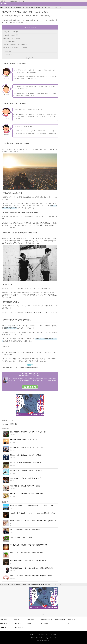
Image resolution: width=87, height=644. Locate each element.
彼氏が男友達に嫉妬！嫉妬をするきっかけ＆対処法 (25, 463)
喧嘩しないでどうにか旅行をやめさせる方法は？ (15, 48)
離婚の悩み (4, 624)
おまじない (4, 628)
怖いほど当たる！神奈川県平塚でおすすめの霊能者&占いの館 (29, 545)
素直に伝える (8, 51)
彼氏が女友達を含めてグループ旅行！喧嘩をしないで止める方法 (46, 7)
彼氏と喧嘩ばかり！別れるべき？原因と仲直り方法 (25, 478)
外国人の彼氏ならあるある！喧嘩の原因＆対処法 (25, 486)
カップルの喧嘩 (26, 7)
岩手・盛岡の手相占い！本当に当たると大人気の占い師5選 (28, 560)
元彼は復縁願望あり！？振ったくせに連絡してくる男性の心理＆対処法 (32, 568)
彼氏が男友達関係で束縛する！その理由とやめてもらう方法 (28, 432)
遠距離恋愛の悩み (60, 619)
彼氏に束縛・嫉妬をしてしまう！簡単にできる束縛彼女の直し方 (20, 368)
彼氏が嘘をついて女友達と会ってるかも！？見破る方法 (27, 494)
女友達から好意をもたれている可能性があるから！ (17, 45)
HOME (2, 7)
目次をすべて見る (30, 58)
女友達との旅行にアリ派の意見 (10, 32)
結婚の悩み (4, 619)
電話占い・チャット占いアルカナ (40, 634)
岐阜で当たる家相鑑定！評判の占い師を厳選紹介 (25, 529)
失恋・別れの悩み (46, 619)
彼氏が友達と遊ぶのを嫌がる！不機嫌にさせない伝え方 (27, 470)
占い (56, 624)
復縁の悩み (31, 619)
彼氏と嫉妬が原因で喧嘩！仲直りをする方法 (23, 440)
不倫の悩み (17, 619)
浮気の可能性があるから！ (11, 41)
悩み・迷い (7, 7)
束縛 (16, 424)
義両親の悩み (32, 624)
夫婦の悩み (71, 619)
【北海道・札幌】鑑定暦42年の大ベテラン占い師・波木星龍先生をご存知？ (33, 513)
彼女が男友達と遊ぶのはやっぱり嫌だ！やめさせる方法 (27, 447)
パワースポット (19, 628)
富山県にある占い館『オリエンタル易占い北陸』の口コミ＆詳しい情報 (32, 505)
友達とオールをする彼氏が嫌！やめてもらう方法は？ (26, 455)
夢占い (70, 624)
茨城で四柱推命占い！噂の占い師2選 (21, 537)
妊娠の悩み (17, 624)
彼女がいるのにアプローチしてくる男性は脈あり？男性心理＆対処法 (31, 576)
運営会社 (54, 634)
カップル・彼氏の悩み (16, 7)
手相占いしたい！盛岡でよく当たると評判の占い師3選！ (27, 553)
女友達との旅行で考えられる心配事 (12, 38)
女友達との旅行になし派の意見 (10, 35)
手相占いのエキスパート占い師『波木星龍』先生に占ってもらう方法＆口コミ (33, 522)
